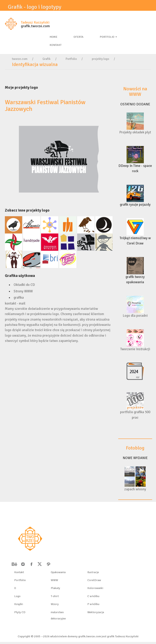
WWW (54, 580)
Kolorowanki (95, 588)
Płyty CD (20, 612)
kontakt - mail (15, 303)
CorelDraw (94, 580)
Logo (17, 596)
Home (53, 37)
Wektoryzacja (96, 612)
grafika (19, 298)
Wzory (55, 604)
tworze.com (20, 59)
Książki (19, 604)
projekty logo (100, 59)
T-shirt (55, 596)
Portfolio (108, 37)
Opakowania (58, 572)
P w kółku (93, 604)
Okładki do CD (24, 285)
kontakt (56, 45)
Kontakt (19, 572)
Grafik (47, 59)
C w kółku (93, 596)
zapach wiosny (135, 489)
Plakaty (55, 588)
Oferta (79, 37)
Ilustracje (93, 572)
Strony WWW (23, 291)
